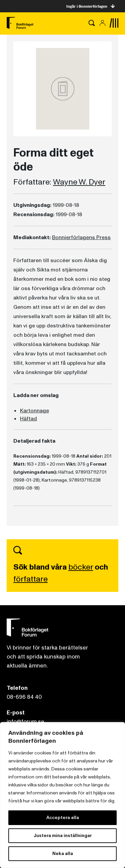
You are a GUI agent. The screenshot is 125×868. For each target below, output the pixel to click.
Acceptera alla (63, 818)
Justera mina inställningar (63, 836)
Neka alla (63, 854)
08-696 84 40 (24, 697)
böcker (81, 567)
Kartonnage (34, 411)
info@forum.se (25, 722)
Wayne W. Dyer (79, 182)
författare (30, 579)
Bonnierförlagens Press (81, 237)
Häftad (28, 419)
